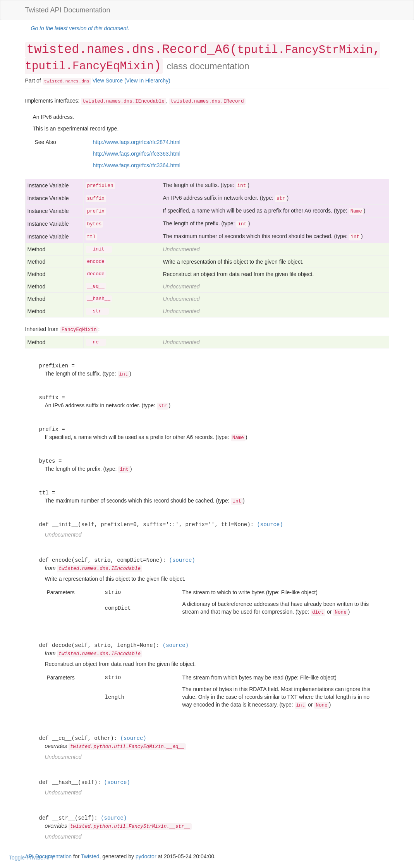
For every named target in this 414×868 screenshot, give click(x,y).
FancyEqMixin (79, 330)
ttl (92, 237)
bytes (94, 224)
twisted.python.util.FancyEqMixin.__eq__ (127, 747)
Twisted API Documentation (68, 10)
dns (85, 81)
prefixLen (100, 186)
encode (96, 262)
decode (96, 274)
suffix (96, 199)
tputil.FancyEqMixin (89, 66)
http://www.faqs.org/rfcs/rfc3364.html (137, 165)
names (72, 81)
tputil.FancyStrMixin (305, 50)
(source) (270, 524)
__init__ (99, 249)
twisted (53, 81)
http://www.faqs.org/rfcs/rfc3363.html (137, 154)
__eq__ (96, 286)
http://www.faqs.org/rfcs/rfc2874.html (137, 142)
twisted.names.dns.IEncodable (124, 101)
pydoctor (146, 856)
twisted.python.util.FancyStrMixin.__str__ (130, 827)
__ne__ (96, 342)
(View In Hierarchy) (147, 81)
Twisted (90, 856)
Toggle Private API (31, 858)
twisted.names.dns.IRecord (207, 101)
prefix (96, 211)
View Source (108, 81)
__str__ (97, 311)
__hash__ (99, 299)
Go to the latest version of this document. (80, 28)
